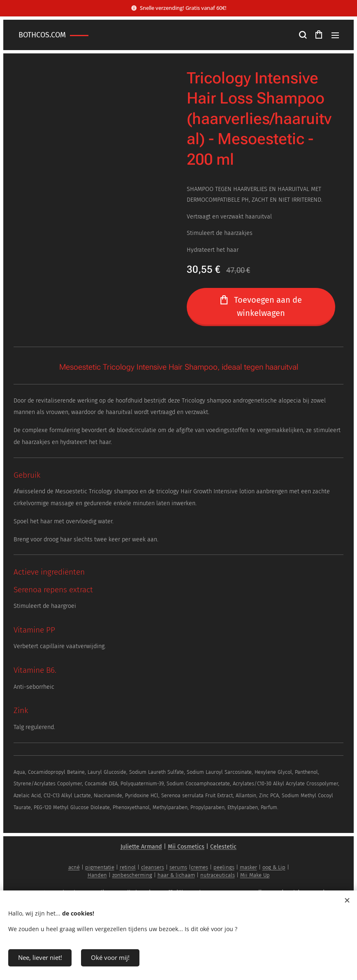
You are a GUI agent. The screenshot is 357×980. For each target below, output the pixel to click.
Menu (335, 35)
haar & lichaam (176, 875)
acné (74, 867)
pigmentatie (100, 867)
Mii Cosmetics (186, 847)
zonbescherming (132, 875)
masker (248, 867)
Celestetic (223, 847)
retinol (128, 867)
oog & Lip (274, 867)
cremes (199, 867)
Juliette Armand (141, 847)
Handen (97, 875)
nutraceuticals (218, 875)
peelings (224, 867)
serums (178, 867)
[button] (302, 35)
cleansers (153, 867)
